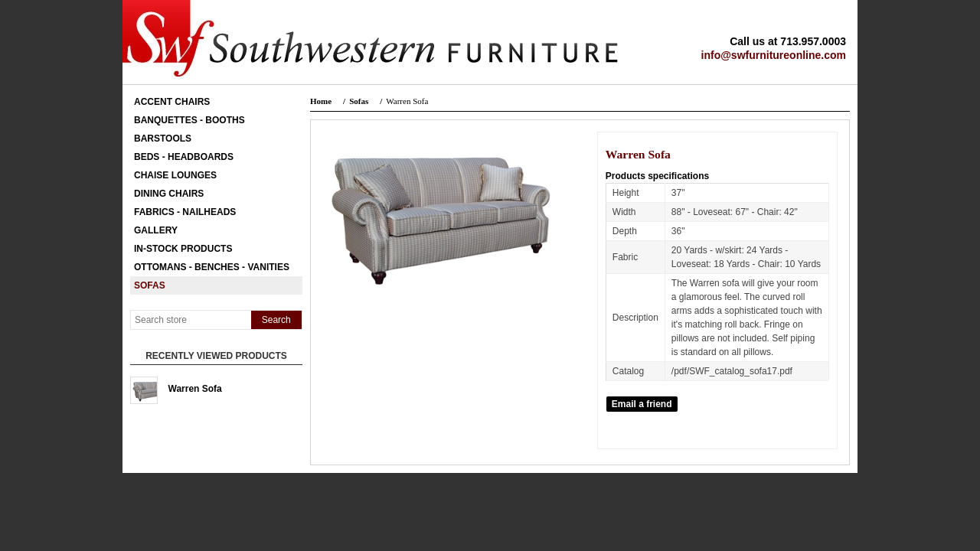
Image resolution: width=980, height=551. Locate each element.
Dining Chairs (169, 194)
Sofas (150, 285)
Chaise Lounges (175, 175)
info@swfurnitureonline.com (774, 55)
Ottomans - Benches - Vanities (212, 267)
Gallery (156, 230)
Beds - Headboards (184, 157)
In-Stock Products (183, 249)
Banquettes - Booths (189, 120)
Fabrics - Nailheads (185, 212)
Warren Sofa (195, 389)
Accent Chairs (172, 102)
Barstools (163, 139)
